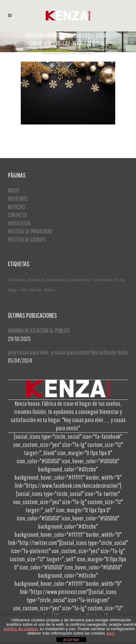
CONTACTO (17, 215)
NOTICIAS (17, 207)
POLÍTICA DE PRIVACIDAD (30, 231)
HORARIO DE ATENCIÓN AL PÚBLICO (39, 330)
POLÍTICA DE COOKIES (27, 239)
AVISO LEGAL (20, 223)
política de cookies (21, 629)
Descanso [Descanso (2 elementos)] (36, 280)
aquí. (111, 633)
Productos (45, 49)
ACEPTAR (71, 640)
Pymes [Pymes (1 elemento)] (50, 290)
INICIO (14, 190)
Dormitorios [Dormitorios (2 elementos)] (80, 280)
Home (28, 49)
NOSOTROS (18, 198)
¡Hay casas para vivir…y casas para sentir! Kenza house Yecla (68, 352)
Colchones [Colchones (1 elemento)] (17, 280)
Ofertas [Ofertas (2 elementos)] (36, 290)
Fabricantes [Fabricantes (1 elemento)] (102, 280)
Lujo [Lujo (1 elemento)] (24, 290)
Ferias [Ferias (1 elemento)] (120, 280)
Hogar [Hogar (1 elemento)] (13, 290)
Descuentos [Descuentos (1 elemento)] (57, 280)
